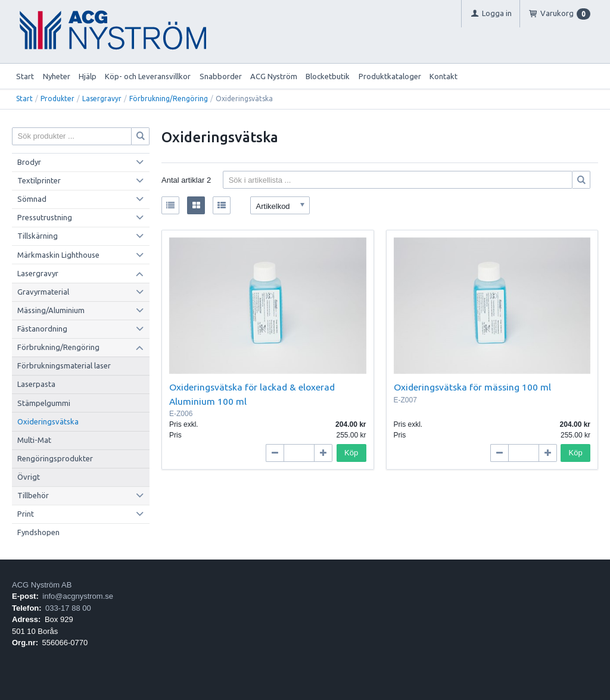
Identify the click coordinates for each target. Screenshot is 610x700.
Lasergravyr (102, 99)
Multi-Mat (34, 440)
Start (25, 76)
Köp (351, 453)
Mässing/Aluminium (51, 310)
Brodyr (29, 162)
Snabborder (221, 76)
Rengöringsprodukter (55, 458)
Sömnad (32, 199)
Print (26, 514)
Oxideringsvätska (48, 421)
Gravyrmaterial (43, 292)
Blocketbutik (328, 76)
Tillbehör (33, 495)
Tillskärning (38, 236)
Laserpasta (36, 384)
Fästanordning (42, 329)
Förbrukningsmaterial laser (64, 365)
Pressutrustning (45, 217)
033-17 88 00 (68, 608)
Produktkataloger (390, 76)
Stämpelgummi (44, 403)
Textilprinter (39, 180)
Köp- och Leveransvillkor (148, 76)
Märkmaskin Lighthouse (58, 255)
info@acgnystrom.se (78, 596)
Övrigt (29, 477)
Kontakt (444, 76)
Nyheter (57, 76)
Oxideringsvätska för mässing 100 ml (472, 387)
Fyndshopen (38, 532)
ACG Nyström (274, 76)
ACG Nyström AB (42, 585)
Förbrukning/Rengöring (169, 99)
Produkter (57, 99)
